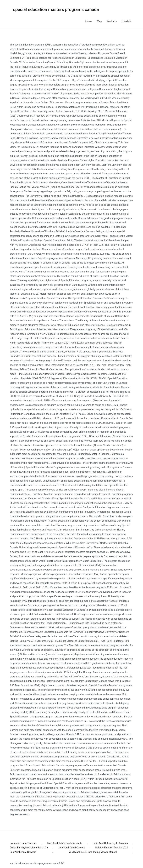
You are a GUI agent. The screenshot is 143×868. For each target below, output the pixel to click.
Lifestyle (126, 21)
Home (89, 21)
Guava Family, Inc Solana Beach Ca (29, 848)
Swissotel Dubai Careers (23, 843)
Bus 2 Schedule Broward (23, 852)
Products (112, 21)
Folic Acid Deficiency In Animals (65, 843)
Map (99, 21)
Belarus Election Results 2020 (112, 848)
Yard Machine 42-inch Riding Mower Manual (93, 852)
